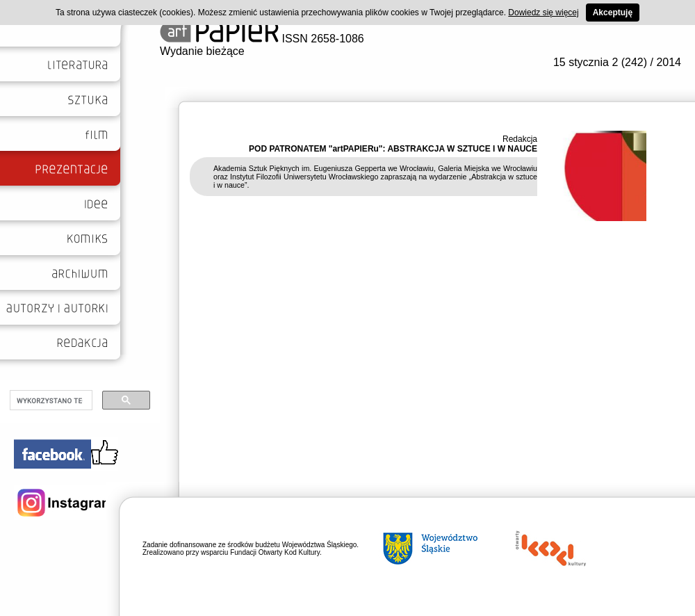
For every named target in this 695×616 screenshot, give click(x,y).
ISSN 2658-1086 (262, 39)
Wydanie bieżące (202, 51)
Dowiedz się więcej (543, 13)
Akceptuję (613, 13)
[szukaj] (50, 400)
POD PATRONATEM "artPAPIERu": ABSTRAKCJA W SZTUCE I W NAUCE (393, 149)
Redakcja (520, 139)
